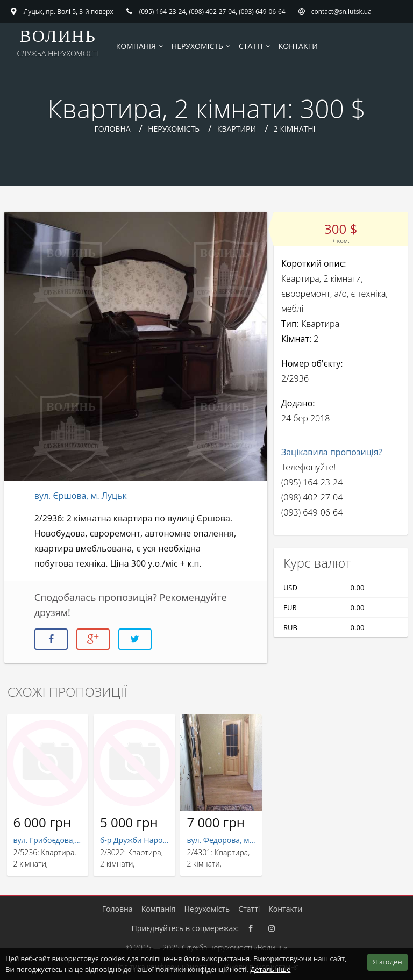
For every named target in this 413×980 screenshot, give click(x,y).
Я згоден (387, 962)
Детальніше (270, 969)
